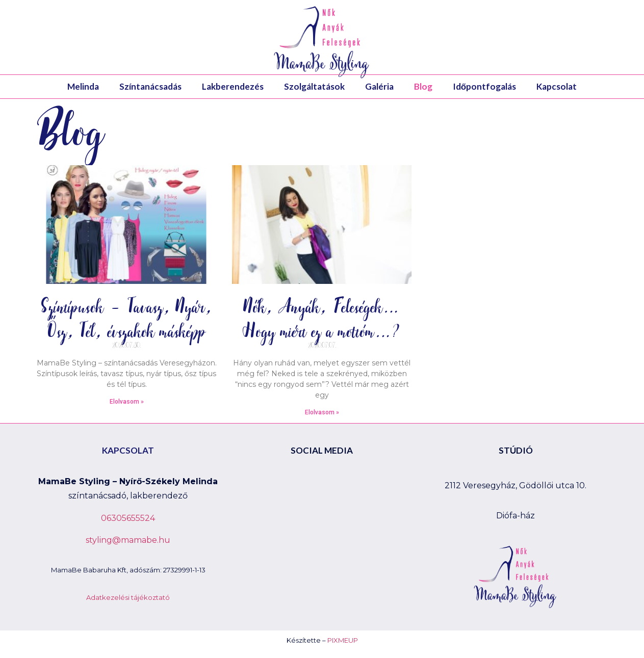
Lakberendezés (233, 86)
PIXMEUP (343, 640)
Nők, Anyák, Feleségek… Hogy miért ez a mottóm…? (322, 318)
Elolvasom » (127, 402)
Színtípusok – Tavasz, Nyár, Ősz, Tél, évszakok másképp (127, 318)
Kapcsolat (557, 86)
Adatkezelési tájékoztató (128, 597)
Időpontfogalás (484, 86)
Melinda (83, 86)
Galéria (379, 86)
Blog (423, 86)
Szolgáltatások (314, 86)
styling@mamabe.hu (128, 540)
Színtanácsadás (150, 86)
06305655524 (128, 518)
